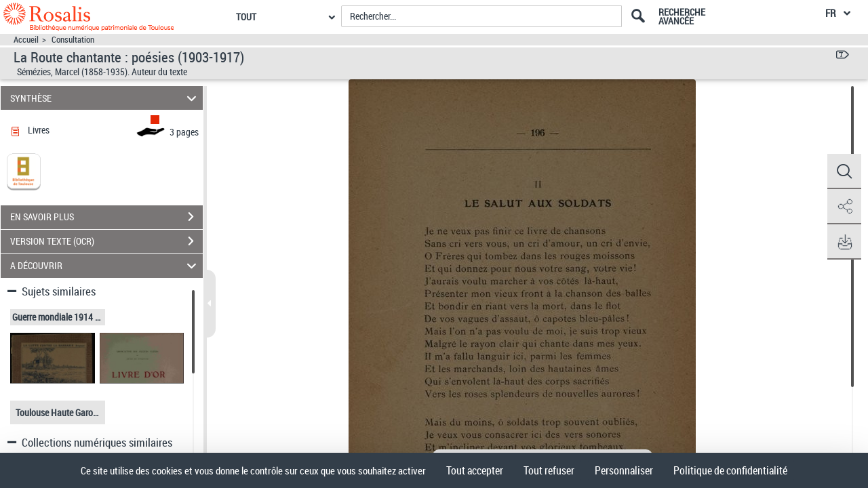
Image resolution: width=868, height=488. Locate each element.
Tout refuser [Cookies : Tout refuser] (549, 470)
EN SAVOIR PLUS (106, 217)
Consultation (73, 40)
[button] (844, 171)
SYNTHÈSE (105, 98)
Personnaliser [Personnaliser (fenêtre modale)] (624, 470)
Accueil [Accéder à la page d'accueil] (26, 40)
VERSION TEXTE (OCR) (106, 241)
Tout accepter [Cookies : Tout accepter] (475, 470)
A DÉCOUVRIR (105, 266)
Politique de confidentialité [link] (730, 470)
